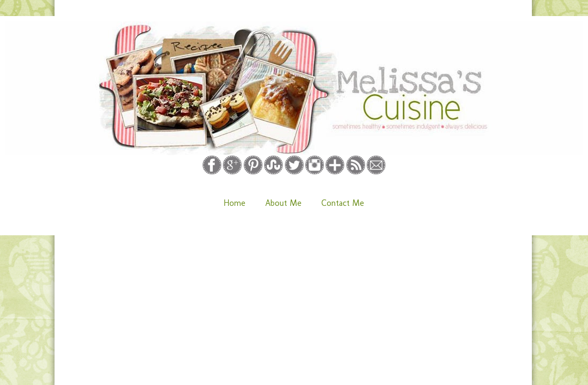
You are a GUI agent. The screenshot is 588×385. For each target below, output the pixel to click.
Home (234, 203)
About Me (283, 203)
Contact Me (343, 203)
